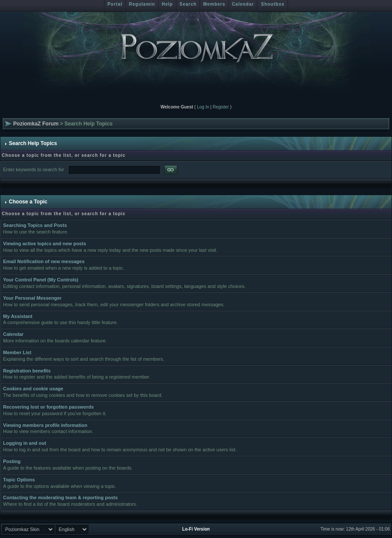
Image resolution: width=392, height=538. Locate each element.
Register (221, 107)
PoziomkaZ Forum (36, 124)
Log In (203, 107)
